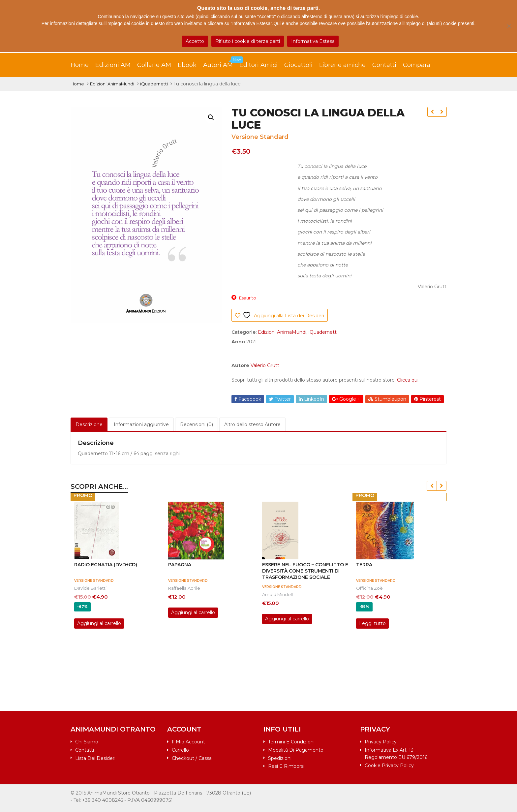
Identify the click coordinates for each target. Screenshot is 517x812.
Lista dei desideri (95, 758)
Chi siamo (87, 742)
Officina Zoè (369, 588)
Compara (417, 65)
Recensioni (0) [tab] (197, 424)
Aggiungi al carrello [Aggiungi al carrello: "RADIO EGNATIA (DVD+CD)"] (99, 623)
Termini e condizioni (291, 742)
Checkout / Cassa (192, 758)
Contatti (384, 65)
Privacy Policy (381, 742)
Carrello (180, 750)
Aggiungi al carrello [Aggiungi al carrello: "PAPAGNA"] (193, 612)
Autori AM (221, 63)
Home (80, 65)
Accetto (195, 41)
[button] (211, 117)
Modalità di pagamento (296, 750)
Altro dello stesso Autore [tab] (252, 424)
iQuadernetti (154, 84)
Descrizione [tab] (89, 424)
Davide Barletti (90, 588)
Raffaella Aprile (184, 588)
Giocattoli (298, 65)
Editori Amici (258, 65)
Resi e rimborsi (286, 766)
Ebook (187, 65)
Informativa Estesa (313, 41)
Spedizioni (280, 758)
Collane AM (154, 65)
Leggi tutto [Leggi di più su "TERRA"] (372, 623)
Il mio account (188, 742)
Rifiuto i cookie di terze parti (248, 41)
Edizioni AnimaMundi (112, 84)
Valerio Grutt (265, 365)
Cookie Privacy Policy (389, 765)
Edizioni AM (113, 65)
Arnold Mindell (277, 594)
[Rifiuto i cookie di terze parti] (509, 26)
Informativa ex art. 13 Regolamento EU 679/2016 (396, 754)
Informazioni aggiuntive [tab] (141, 424)
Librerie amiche (342, 65)
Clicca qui (408, 380)
